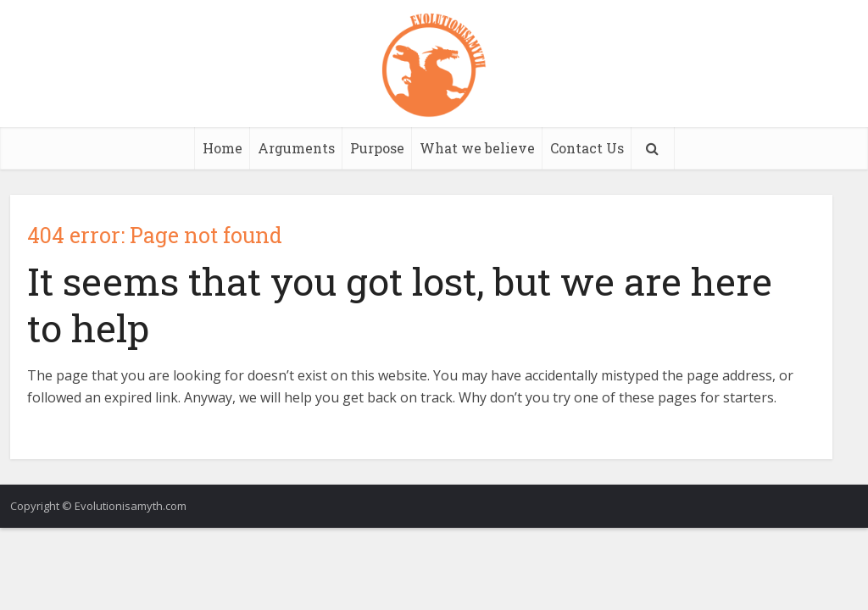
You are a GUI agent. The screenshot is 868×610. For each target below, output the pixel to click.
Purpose (377, 148)
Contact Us (587, 148)
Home (223, 148)
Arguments (296, 148)
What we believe (477, 148)
